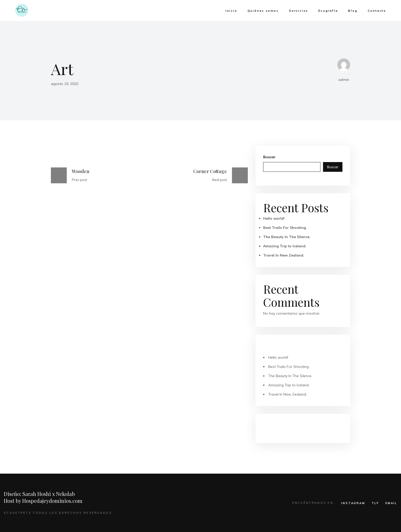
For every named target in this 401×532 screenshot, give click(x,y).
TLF (375, 503)
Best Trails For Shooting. (285, 228)
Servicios (299, 11)
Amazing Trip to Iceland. (285, 246)
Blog (353, 11)
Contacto (377, 11)
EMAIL (391, 503)
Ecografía (328, 11)
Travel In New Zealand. (284, 255)
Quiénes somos (263, 11)
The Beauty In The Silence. (287, 237)
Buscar (269, 157)
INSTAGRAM (353, 503)
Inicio (231, 11)
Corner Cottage (210, 171)
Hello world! (274, 218)
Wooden (81, 171)
